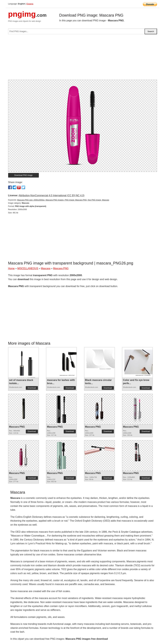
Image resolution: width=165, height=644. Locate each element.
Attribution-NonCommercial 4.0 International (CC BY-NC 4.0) (51, 195)
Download (32, 388)
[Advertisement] (83, 58)
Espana (30, 4)
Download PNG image (23, 175)
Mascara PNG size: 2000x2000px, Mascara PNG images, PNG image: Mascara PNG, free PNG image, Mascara (63, 200)
